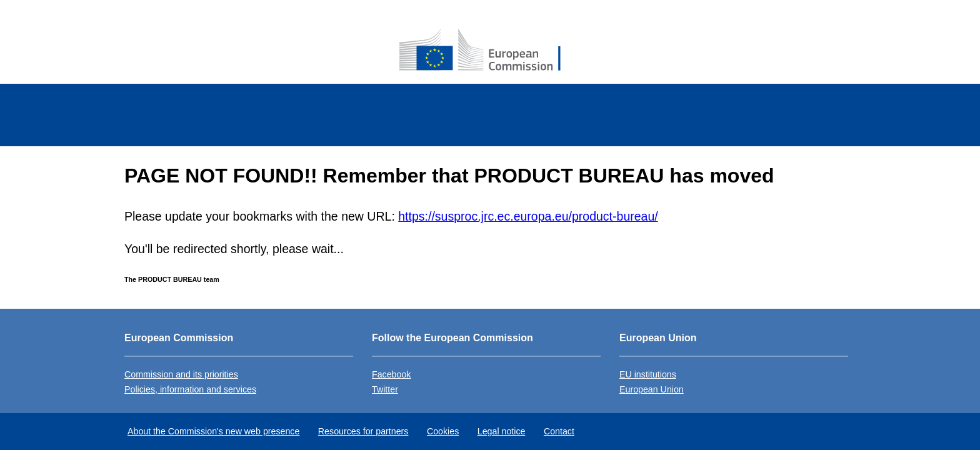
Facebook (391, 374)
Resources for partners (363, 431)
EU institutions (648, 374)
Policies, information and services (190, 389)
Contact (559, 431)
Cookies (443, 431)
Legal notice (502, 431)
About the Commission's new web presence (213, 431)
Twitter (385, 389)
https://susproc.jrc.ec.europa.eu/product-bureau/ (528, 216)
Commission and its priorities (181, 374)
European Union (652, 389)
